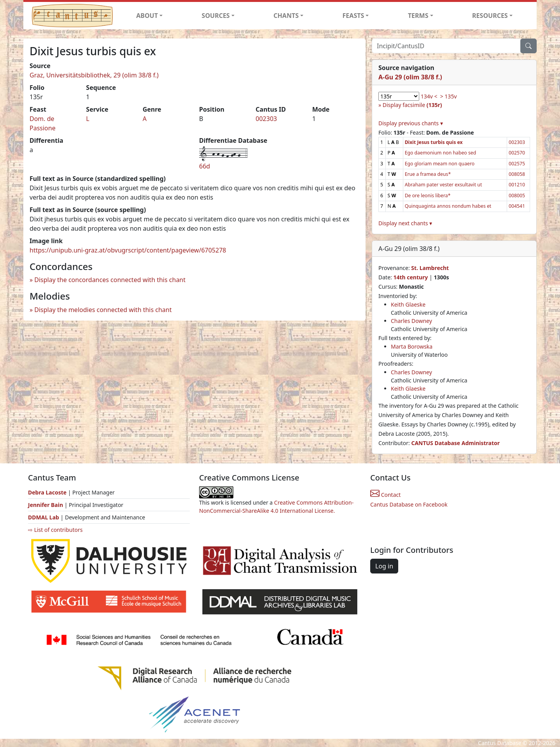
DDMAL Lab (44, 517)
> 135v (449, 96)
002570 (517, 153)
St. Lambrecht (430, 268)
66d (205, 166)
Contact (385, 495)
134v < (429, 96)
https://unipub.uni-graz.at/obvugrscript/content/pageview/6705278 (128, 250)
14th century (410, 277)
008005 (517, 196)
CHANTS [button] (286, 16)
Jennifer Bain (46, 505)
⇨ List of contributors (55, 530)
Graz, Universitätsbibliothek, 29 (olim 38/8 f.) (94, 75)
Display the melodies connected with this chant (103, 310)
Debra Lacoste (47, 492)
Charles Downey (411, 321)
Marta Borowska (412, 346)
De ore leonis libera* (428, 196)
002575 (517, 164)
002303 (266, 119)
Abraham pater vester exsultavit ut (444, 185)
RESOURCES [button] (490, 16)
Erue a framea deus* (428, 174)
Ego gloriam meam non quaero (440, 164)
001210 (517, 185)
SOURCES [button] (216, 16)
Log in (384, 566)
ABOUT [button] (147, 16)
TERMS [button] (418, 16)
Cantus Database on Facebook (409, 504)
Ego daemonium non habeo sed (441, 153)
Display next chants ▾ (405, 223)
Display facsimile (412, 105)
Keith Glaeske (408, 304)
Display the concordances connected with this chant (110, 280)
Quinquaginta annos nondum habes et (448, 206)
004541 (517, 206)
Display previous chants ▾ (411, 123)
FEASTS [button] (353, 16)
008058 (517, 174)
